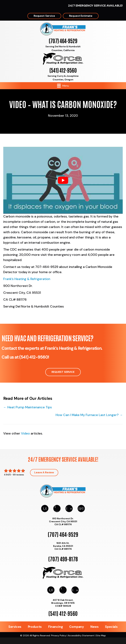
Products (35, 627)
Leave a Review (44, 472)
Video (25, 433)
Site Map (101, 635)
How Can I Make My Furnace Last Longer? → (89, 415)
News (94, 627)
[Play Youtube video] (63, 180)
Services (15, 627)
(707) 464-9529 (63, 41)
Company (77, 627)
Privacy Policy (59, 635)
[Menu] (63, 86)
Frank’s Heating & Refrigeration (27, 279)
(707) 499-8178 (63, 559)
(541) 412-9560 (63, 70)
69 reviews (18, 475)
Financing (55, 627)
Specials (111, 627)
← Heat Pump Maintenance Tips (28, 407)
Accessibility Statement (81, 635)
